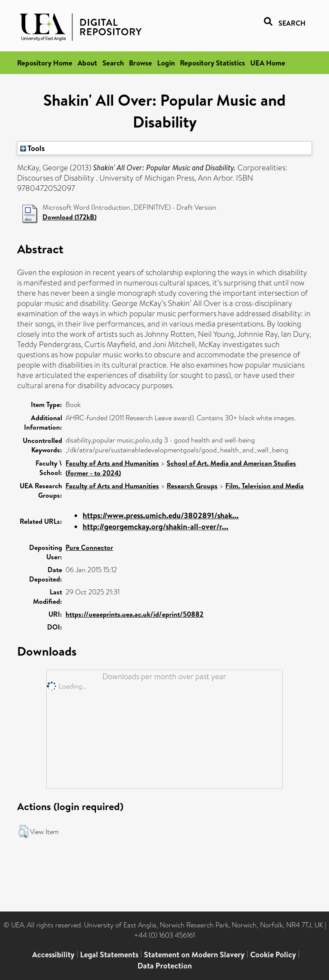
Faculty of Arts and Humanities (112, 463)
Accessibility (53, 955)
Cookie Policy (273, 955)
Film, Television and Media (265, 486)
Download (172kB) (69, 217)
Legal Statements (109, 955)
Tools (33, 148)
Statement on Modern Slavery (194, 955)
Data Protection (165, 966)
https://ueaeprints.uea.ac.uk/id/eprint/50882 (135, 614)
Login (166, 63)
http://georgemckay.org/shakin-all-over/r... (156, 527)
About (87, 63)
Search (113, 63)
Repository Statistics (212, 63)
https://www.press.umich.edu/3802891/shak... (161, 515)
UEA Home (268, 63)
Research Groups (192, 486)
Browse (141, 63)
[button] (23, 832)
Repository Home (45, 63)
